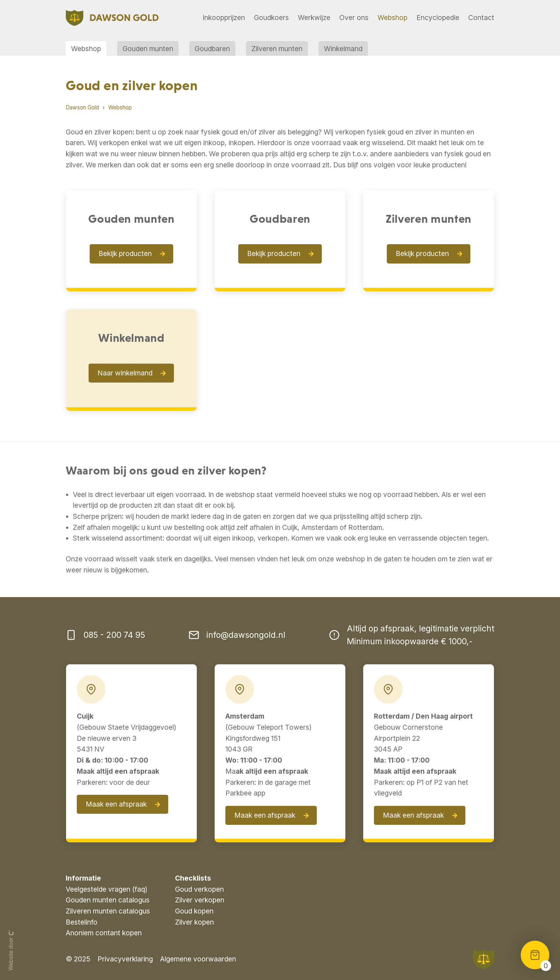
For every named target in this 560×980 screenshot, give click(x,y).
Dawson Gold (82, 107)
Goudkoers (271, 18)
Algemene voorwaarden (198, 959)
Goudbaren (212, 49)
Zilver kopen (194, 922)
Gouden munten (148, 49)
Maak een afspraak (116, 804)
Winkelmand (343, 49)
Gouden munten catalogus (108, 900)
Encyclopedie (438, 18)
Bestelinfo (82, 922)
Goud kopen (194, 911)
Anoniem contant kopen (104, 933)
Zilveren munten (277, 49)
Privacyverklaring (125, 959)
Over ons (354, 18)
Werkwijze (314, 18)
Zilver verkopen (200, 900)
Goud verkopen (199, 889)
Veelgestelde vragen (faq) (107, 889)
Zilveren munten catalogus (108, 911)
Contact (481, 18)
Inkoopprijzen (224, 18)
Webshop (392, 18)
